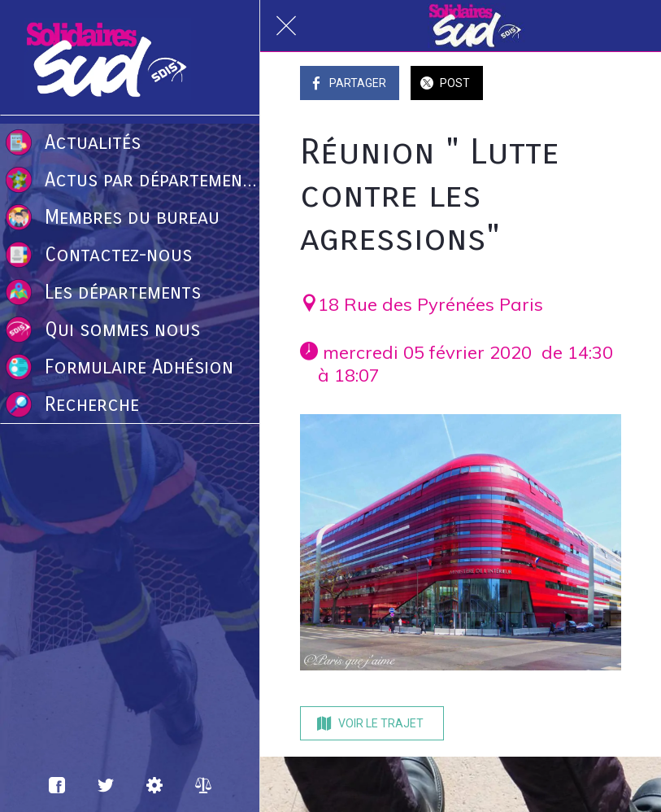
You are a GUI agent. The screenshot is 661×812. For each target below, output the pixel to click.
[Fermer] (286, 26)
